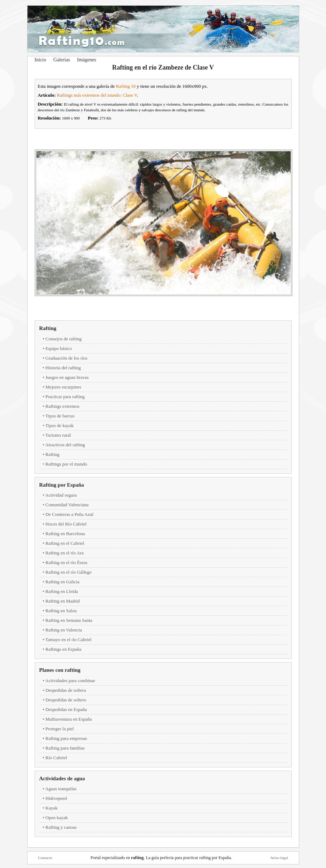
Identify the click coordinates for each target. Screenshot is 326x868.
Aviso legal (279, 858)
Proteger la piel (59, 729)
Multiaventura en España (69, 719)
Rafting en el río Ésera (66, 562)
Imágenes (87, 60)
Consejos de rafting (63, 339)
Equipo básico (59, 348)
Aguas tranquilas (61, 789)
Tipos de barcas (60, 416)
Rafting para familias (65, 748)
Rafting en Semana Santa (69, 620)
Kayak (51, 808)
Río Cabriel (56, 758)
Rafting (48, 328)
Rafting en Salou (61, 611)
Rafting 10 (126, 86)
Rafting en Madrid (62, 601)
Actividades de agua (62, 778)
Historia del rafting (63, 368)
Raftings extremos (62, 406)
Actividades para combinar (70, 681)
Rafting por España (62, 485)
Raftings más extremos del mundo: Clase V (97, 95)
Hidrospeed (56, 798)
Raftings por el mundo (66, 464)
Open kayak (56, 818)
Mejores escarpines (63, 387)
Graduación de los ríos (66, 358)
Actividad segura (61, 495)
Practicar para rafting (65, 397)
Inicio (41, 60)
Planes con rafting (60, 670)
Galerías (62, 60)
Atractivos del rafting (65, 445)
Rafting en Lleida (62, 591)
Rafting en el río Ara (64, 553)
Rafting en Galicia (62, 582)
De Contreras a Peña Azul (69, 514)
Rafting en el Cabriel (65, 543)
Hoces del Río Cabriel (66, 524)
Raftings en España (63, 649)
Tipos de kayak (59, 425)
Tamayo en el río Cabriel (68, 639)
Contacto (45, 858)
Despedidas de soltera (66, 690)
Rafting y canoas (61, 827)
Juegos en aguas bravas (67, 377)
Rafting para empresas (66, 738)
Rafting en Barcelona (65, 534)
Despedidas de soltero (66, 700)
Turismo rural (58, 435)
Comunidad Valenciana (67, 505)
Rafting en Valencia (64, 630)
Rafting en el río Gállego (68, 572)
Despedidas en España (66, 709)
